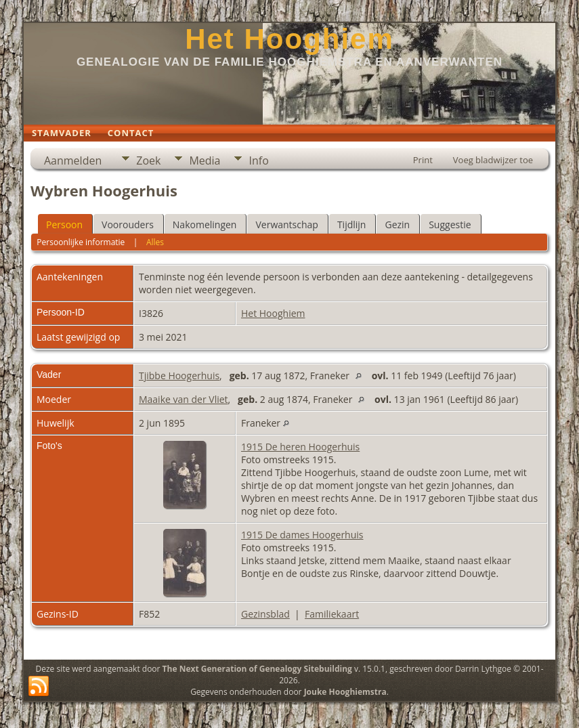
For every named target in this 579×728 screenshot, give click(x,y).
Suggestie (450, 224)
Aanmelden (73, 160)
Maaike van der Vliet (184, 399)
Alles (155, 242)
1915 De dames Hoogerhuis (302, 535)
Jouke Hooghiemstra (345, 692)
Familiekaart (332, 614)
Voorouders (128, 224)
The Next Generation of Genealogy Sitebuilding (257, 669)
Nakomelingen (205, 224)
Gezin (397, 224)
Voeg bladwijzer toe (493, 160)
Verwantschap (286, 224)
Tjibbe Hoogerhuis (179, 376)
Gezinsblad (265, 614)
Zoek (148, 160)
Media (205, 160)
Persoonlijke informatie (81, 242)
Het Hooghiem (289, 39)
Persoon (64, 224)
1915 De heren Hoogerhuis (300, 447)
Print (423, 160)
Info (258, 160)
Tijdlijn (352, 224)
